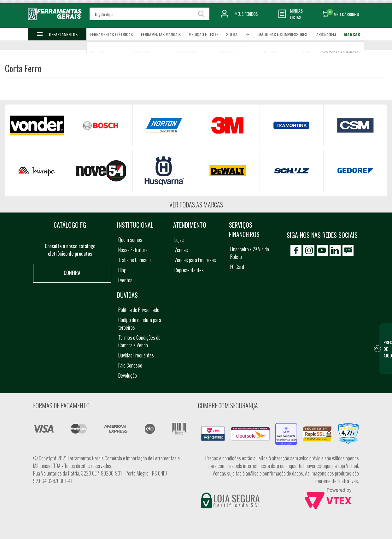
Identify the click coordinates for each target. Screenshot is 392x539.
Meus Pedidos (246, 14)
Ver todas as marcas (196, 205)
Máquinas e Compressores (283, 34)
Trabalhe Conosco (135, 260)
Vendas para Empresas (195, 260)
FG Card (237, 267)
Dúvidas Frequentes (136, 355)
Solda (232, 34)
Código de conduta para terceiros (140, 324)
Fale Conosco (130, 365)
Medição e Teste (203, 34)
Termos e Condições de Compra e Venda (139, 341)
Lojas (179, 240)
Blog (122, 270)
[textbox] (149, 14)
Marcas (352, 34)
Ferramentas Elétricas (111, 34)
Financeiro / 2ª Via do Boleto (250, 253)
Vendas (181, 250)
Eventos (125, 280)
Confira (72, 273)
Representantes (189, 270)
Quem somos (130, 240)
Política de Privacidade (139, 310)
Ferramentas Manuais (161, 34)
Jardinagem (325, 34)
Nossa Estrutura (133, 250)
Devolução (128, 375)
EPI (248, 34)
